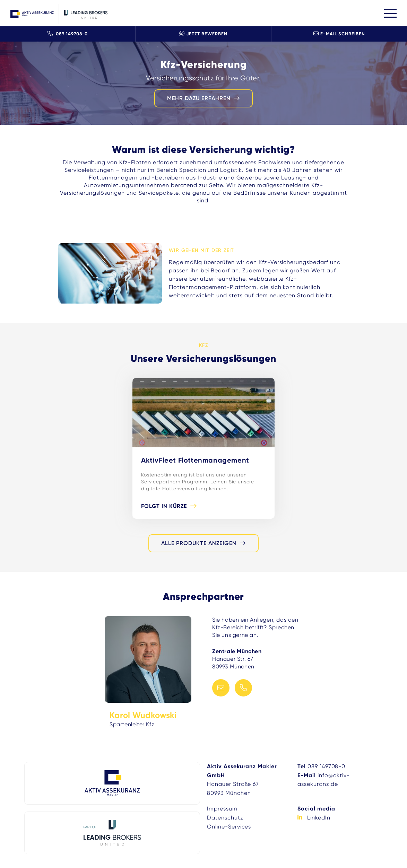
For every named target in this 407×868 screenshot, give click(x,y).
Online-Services (229, 827)
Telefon (243, 688)
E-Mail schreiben (339, 34)
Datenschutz (225, 818)
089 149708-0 (68, 34)
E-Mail (221, 688)
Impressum (222, 809)
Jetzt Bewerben (203, 34)
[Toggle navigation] (390, 13)
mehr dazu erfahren (199, 98)
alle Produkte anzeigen (199, 543)
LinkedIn (319, 818)
